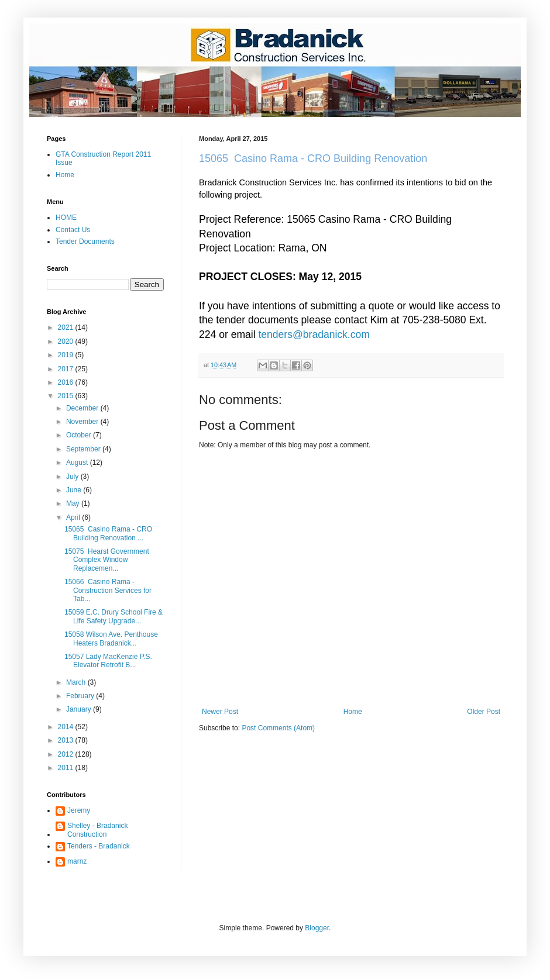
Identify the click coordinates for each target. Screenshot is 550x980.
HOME (66, 218)
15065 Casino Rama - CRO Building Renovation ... (108, 533)
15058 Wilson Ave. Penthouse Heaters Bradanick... (111, 639)
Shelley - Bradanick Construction (97, 830)
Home (353, 712)
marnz (77, 861)
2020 (67, 341)
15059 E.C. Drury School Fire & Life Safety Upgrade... (114, 616)
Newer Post (220, 712)
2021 (67, 327)
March (77, 682)
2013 (67, 740)
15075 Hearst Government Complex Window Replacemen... (107, 560)
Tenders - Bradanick (99, 846)
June (75, 490)
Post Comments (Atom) (278, 728)
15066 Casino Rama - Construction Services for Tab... (108, 590)
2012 (67, 754)
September (84, 449)
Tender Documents (85, 241)
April (74, 517)
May (74, 503)
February (81, 696)
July (73, 477)
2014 (67, 727)
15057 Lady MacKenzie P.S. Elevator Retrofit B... (108, 661)
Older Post (484, 712)
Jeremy (79, 810)
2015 (67, 396)
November (83, 422)
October (80, 435)
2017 (67, 369)
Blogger (317, 928)
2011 (67, 768)
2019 (67, 355)
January (80, 709)
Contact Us (73, 230)
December (83, 408)
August (78, 463)
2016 (67, 382)
